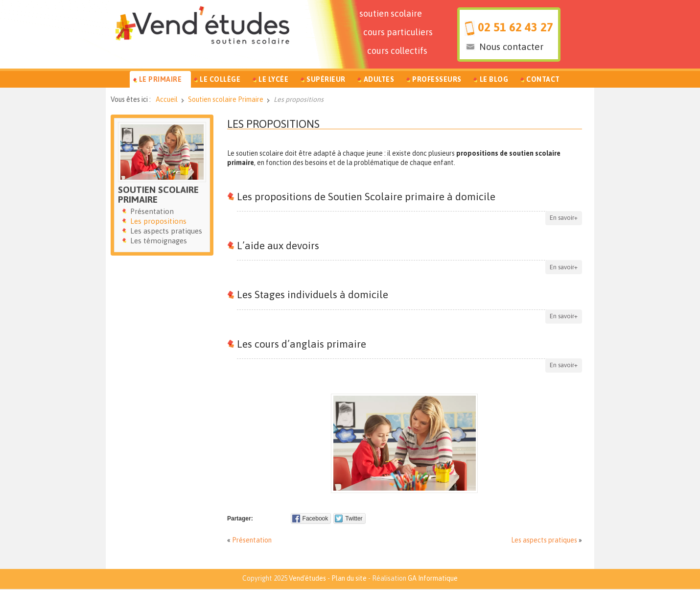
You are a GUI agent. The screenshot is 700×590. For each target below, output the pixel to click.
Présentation (252, 540)
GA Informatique (433, 578)
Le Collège (220, 79)
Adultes (379, 79)
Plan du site (349, 578)
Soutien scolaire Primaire (226, 99)
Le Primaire (161, 79)
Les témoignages (159, 241)
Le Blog (494, 79)
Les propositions (273, 124)
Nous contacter (511, 47)
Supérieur (326, 79)
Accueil (167, 99)
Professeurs (437, 79)
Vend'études (307, 578)
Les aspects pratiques (544, 540)
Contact (543, 79)
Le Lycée (273, 79)
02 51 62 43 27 (515, 27)
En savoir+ (564, 218)
